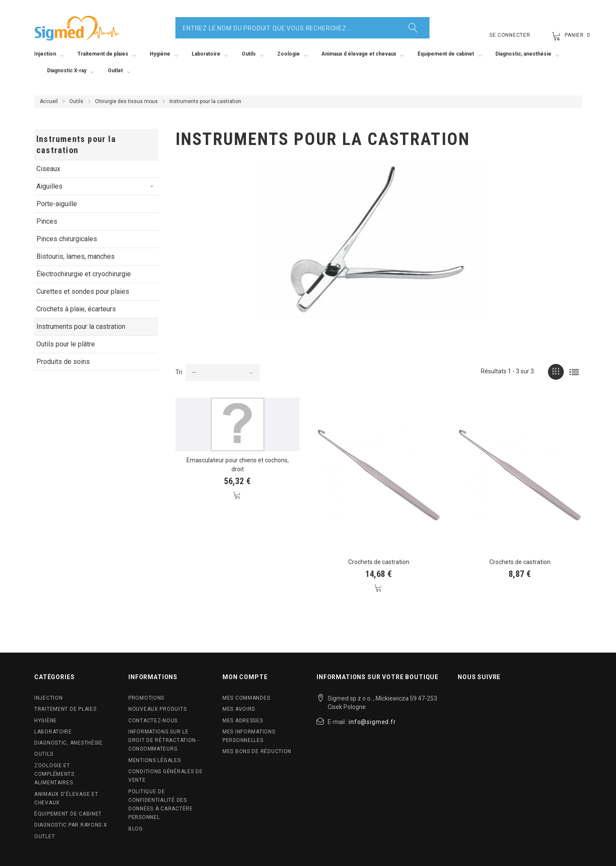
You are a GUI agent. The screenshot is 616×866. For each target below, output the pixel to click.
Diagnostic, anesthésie (68, 743)
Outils (76, 101)
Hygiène (46, 721)
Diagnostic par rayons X (71, 825)
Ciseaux (48, 169)
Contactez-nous (153, 721)
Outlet (44, 836)
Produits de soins (63, 362)
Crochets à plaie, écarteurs (76, 309)
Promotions (146, 698)
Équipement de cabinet (68, 814)
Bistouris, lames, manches (76, 256)
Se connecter (510, 35)
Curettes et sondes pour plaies (83, 291)
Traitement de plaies (65, 709)
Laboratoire (53, 732)
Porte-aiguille (57, 204)
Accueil (49, 101)
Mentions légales (155, 760)
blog (136, 829)
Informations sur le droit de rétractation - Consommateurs (164, 740)
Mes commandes (246, 698)
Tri (179, 372)
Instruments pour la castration (81, 327)
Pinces (47, 221)
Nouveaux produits (157, 709)
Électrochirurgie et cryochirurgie (84, 274)
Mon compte (245, 677)
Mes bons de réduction (257, 751)
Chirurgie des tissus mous (126, 101)
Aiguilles (49, 186)
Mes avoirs (239, 709)
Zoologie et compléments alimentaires (54, 774)
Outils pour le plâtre (66, 344)
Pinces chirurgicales (67, 239)
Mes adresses (243, 721)
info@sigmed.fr (372, 722)
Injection (48, 698)
